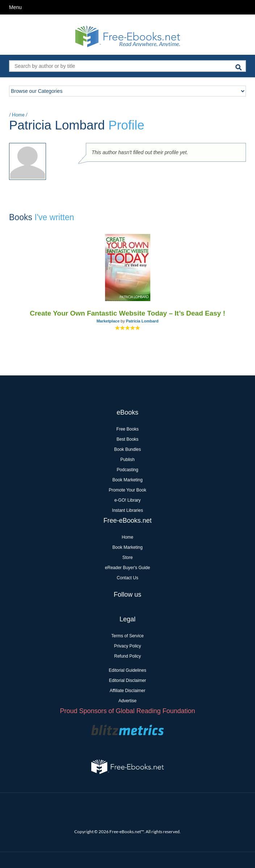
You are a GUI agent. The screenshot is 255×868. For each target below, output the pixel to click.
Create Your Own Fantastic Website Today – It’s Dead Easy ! (128, 313)
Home (18, 115)
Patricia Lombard (142, 321)
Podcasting (127, 470)
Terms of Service (127, 636)
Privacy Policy (128, 646)
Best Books (128, 439)
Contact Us (127, 578)
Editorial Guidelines (127, 670)
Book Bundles (128, 449)
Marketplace (108, 321)
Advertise (128, 701)
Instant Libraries (127, 510)
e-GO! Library (128, 500)
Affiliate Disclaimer (128, 691)
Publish (127, 460)
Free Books (127, 429)
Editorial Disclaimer (128, 680)
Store (128, 558)
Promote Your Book (127, 490)
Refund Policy (128, 656)
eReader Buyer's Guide (128, 568)
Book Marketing (127, 480)
